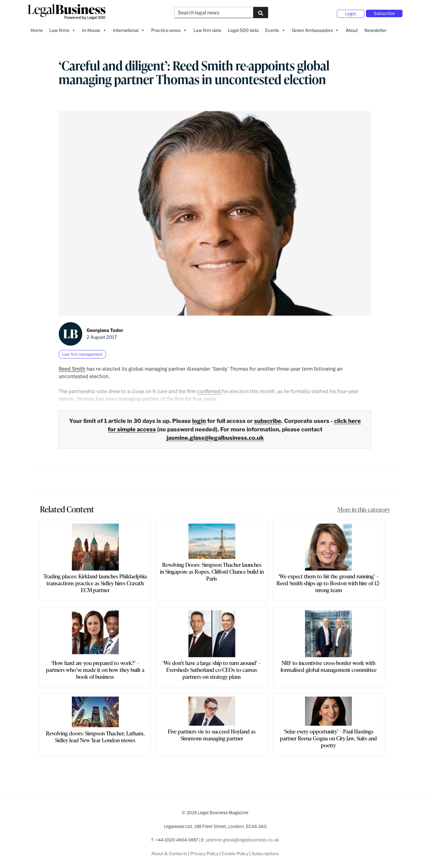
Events (275, 28)
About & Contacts (169, 852)
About (352, 28)
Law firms (62, 28)
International (129, 28)
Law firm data (207, 28)
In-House (94, 28)
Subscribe (384, 12)
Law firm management (82, 352)
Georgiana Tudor (105, 328)
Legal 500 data (243, 28)
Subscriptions (265, 852)
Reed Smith (72, 367)
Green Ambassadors (315, 28)
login (199, 419)
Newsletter (375, 28)
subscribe (268, 419)
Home (37, 28)
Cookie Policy (235, 852)
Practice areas (169, 28)
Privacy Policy (204, 852)
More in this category (364, 507)
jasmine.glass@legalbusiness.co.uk (215, 436)
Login (351, 13)
